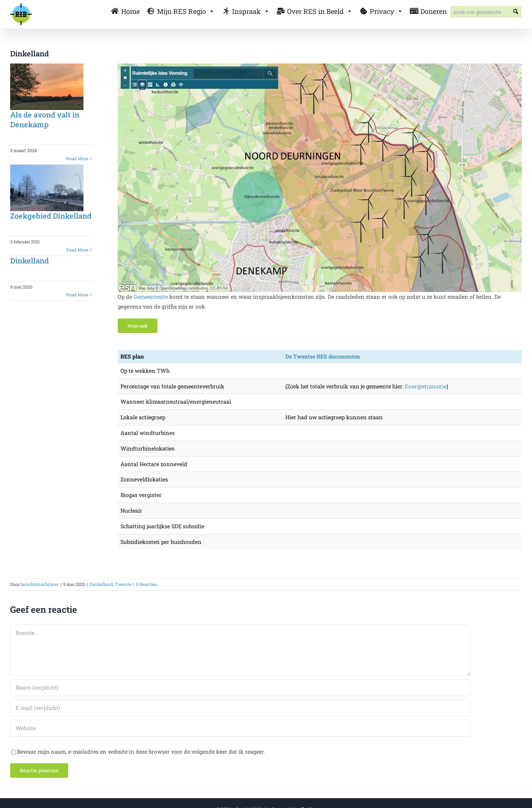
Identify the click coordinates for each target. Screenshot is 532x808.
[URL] (240, 728)
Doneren (434, 11)
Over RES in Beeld (320, 11)
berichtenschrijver (40, 584)
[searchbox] (486, 12)
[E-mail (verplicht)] (240, 708)
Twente (123, 584)
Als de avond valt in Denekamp (45, 120)
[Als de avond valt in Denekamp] (47, 87)
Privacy (386, 11)
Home (130, 11)
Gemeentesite (151, 297)
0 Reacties (147, 584)
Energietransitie (426, 386)
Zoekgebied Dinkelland (51, 216)
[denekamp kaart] (320, 66)
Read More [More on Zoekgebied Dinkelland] (77, 250)
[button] (516, 12)
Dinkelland (30, 261)
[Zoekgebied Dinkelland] (47, 188)
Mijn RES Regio (186, 11)
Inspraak (251, 11)
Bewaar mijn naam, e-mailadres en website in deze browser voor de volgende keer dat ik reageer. (141, 751)
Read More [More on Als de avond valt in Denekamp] (77, 159)
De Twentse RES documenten (323, 356)
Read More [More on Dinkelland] (77, 295)
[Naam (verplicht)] (240, 687)
